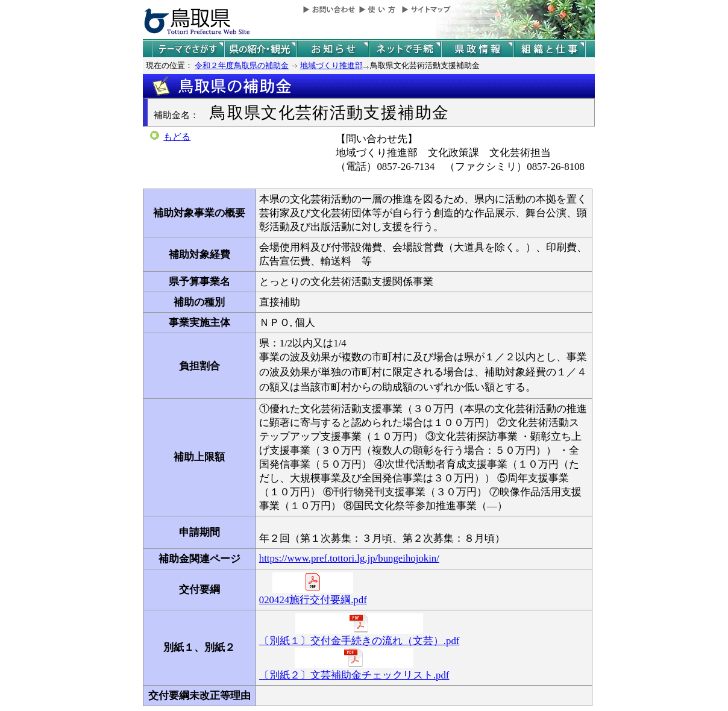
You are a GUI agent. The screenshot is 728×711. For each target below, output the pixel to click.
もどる (177, 137)
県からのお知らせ (333, 49)
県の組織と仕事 (550, 49)
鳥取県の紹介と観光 (260, 49)
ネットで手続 (405, 49)
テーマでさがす (188, 49)
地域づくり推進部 (331, 65)
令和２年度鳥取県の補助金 (242, 65)
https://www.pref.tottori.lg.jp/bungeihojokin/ (349, 558)
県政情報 (477, 49)
